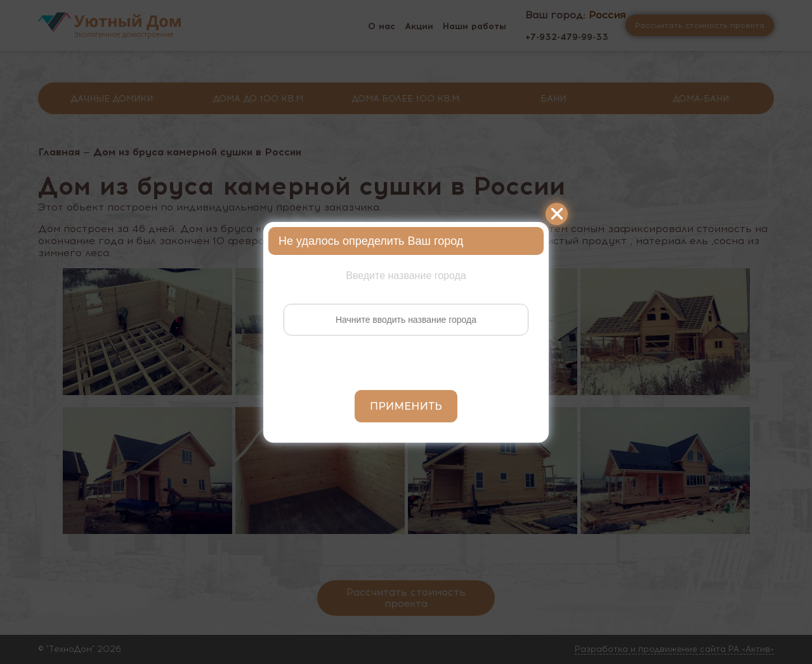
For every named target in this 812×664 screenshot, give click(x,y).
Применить (406, 406)
